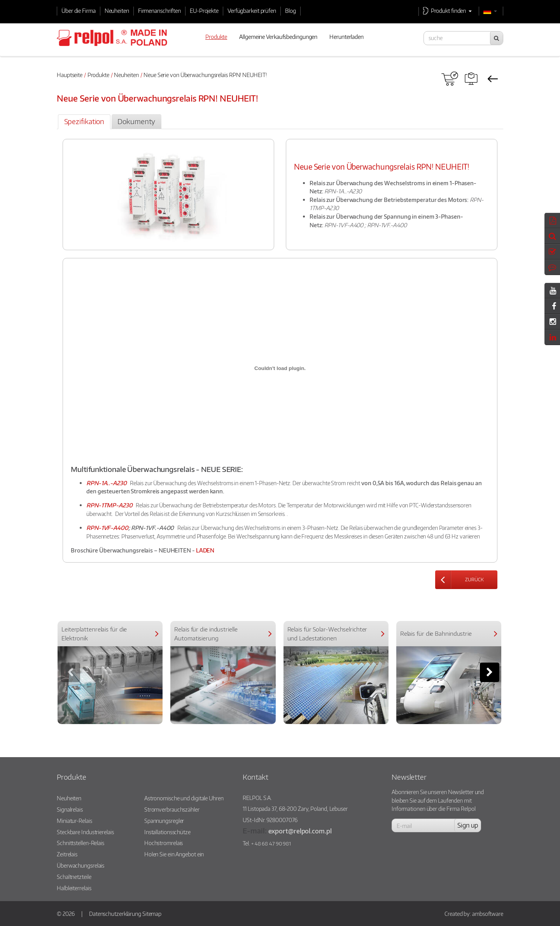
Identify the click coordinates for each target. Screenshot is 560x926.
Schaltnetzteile (74, 877)
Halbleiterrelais (74, 888)
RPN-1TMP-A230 (109, 505)
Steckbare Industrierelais (85, 832)
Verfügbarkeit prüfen (252, 11)
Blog (290, 11)
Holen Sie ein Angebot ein (174, 854)
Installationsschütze (167, 832)
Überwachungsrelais (80, 865)
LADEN (205, 550)
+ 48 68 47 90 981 (271, 844)
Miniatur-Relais (74, 821)
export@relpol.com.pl (300, 831)
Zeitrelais (67, 854)
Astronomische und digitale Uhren (184, 798)
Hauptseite (70, 75)
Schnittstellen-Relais (80, 843)
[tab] (84, 122)
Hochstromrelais (164, 843)
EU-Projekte (204, 11)
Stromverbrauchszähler (172, 809)
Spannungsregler (164, 821)
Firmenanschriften (159, 11)
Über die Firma (79, 11)
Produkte (98, 75)
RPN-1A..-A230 (107, 483)
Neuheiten (117, 11)
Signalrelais (70, 809)
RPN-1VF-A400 (107, 528)
